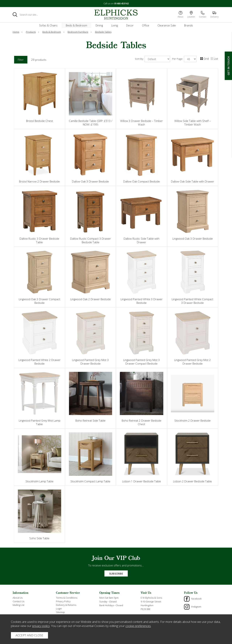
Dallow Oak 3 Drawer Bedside (90, 181)
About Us (18, 598)
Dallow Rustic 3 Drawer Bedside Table (39, 240)
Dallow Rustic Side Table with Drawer (142, 240)
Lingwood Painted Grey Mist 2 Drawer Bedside (192, 362)
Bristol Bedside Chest (40, 121)
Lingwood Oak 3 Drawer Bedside (193, 239)
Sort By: (152, 59)
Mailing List (18, 605)
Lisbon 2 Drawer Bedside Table (192, 481)
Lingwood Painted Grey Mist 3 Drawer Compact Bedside (142, 362)
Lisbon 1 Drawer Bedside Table (142, 481)
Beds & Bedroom (76, 25)
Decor (130, 25)
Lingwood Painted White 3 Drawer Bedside (142, 301)
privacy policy (41, 626)
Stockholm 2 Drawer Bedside (192, 420)
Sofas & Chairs (48, 25)
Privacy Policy (63, 601)
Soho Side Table (39, 538)
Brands (189, 25)
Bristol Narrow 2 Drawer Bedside (39, 181)
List (214, 59)
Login (59, 609)
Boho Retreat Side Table (90, 420)
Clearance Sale (167, 25)
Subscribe (116, 573)
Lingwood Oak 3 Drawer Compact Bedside (39, 301)
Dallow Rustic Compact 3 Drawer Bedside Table (91, 240)
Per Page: (184, 59)
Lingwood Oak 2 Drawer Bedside (91, 299)
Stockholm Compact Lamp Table (90, 481)
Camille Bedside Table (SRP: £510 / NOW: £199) (91, 123)
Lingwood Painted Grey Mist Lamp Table (40, 422)
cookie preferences (138, 626)
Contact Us (18, 601)
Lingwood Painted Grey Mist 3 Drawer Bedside (90, 362)
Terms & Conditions (67, 598)
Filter (21, 60)
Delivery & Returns (66, 605)
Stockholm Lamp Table (40, 481)
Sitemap (60, 612)
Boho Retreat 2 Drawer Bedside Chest (141, 422)
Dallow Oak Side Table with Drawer (192, 181)
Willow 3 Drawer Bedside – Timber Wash (141, 123)
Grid (205, 59)
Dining (99, 25)
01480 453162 (121, 3)
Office (146, 25)
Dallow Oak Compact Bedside (142, 181)
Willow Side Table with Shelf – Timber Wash (193, 123)
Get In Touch (228, 66)
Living (115, 25)
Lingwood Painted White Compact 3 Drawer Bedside (192, 301)
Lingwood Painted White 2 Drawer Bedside (40, 362)
